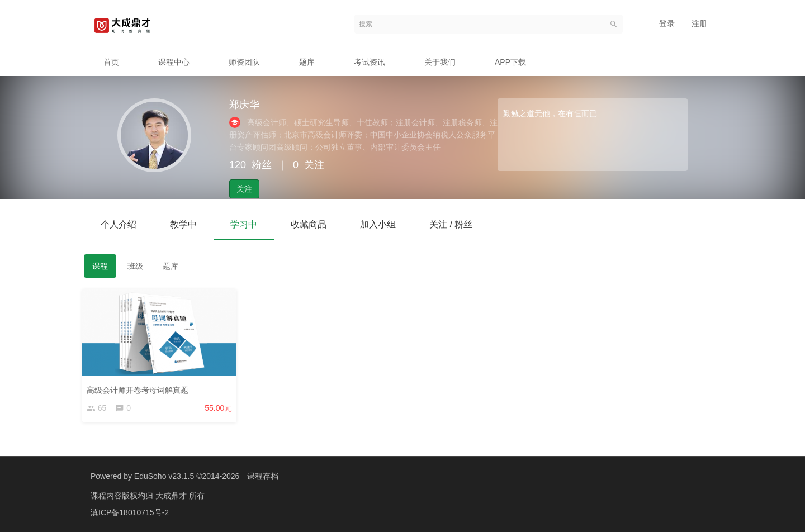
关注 (244, 189)
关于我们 (440, 62)
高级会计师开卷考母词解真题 (139, 388)
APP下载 (510, 62)
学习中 (244, 224)
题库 (307, 62)
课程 (100, 266)
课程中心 (174, 62)
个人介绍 (119, 224)
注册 (699, 23)
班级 (135, 266)
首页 (111, 62)
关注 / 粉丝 (451, 224)
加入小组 (378, 224)
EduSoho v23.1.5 (164, 476)
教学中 (183, 224)
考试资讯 (370, 62)
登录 (667, 23)
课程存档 (263, 476)
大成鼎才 (172, 496)
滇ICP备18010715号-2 (130, 512)
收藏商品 (309, 224)
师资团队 (244, 62)
